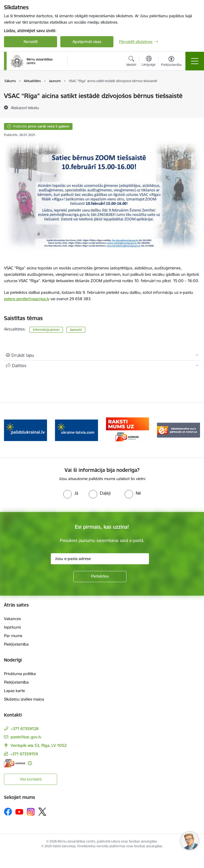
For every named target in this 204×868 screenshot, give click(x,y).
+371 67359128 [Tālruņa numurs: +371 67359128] (25, 729)
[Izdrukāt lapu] (102, 355)
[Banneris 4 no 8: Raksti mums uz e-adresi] (178, 430)
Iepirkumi (12, 627)
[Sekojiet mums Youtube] (19, 811)
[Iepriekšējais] (10, 430)
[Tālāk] (194, 430)
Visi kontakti (31, 779)
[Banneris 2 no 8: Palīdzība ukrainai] (76, 430)
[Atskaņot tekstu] (25, 108)
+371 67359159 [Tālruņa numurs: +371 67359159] (24, 754)
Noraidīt (31, 42)
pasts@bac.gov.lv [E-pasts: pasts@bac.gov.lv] (26, 737)
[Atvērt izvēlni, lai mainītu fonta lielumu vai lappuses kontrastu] (171, 62)
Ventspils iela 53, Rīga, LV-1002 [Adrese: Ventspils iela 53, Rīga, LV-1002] (39, 745)
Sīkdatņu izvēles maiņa (24, 699)
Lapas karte (14, 691)
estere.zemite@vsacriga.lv (27, 299)
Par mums (13, 636)
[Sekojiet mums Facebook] (8, 812)
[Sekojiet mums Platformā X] (42, 812)
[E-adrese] (15, 763)
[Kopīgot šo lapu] (102, 366)
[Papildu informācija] (30, 763)
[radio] (71, 493)
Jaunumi (76, 330)
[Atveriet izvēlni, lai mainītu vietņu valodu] (149, 62)
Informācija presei (46, 330)
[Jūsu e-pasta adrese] (100, 559)
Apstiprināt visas (87, 42)
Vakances (12, 619)
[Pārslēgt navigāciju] (195, 61)
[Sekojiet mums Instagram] (31, 812)
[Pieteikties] (100, 577)
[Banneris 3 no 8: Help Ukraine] (127, 430)
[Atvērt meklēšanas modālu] (131, 62)
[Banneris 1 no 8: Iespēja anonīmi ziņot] (25, 430)
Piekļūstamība (16, 644)
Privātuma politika (20, 674)
